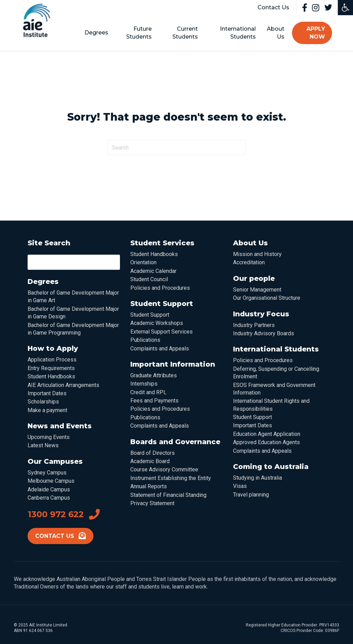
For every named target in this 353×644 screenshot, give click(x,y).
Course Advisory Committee (164, 469)
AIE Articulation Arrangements (63, 385)
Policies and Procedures (160, 288)
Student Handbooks (51, 376)
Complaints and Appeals (160, 348)
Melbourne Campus (51, 481)
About (271, 33)
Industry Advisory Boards (264, 333)
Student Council (149, 279)
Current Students (184, 33)
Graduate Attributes (154, 375)
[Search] (176, 147)
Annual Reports (149, 486)
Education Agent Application (267, 434)
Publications (145, 340)
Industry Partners (254, 325)
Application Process (52, 360)
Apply (309, 33)
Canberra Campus (49, 498)
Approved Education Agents (266, 442)
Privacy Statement (152, 503)
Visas (240, 486)
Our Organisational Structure (267, 298)
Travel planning (251, 495)
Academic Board (150, 461)
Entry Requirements (51, 368)
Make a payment (47, 410)
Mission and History (257, 254)
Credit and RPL (148, 392)
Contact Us (273, 7)
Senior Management (257, 290)
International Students (234, 33)
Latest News (43, 445)
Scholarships (43, 402)
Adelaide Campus (49, 489)
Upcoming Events (49, 437)
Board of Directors (153, 453)
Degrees (99, 33)
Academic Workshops (157, 323)
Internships (144, 384)
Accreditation (249, 262)
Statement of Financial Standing (168, 495)
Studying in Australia (258, 478)
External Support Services (162, 332)
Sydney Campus (47, 473)
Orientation (143, 262)
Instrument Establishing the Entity (171, 478)
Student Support (150, 315)
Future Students (140, 33)
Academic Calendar (153, 271)
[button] (345, 8)
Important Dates (47, 393)
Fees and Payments (154, 401)
